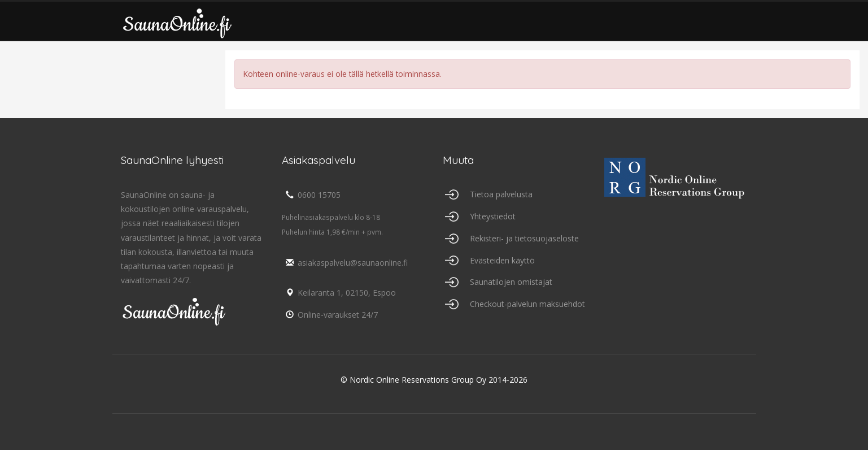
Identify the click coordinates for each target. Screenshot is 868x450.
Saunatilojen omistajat (511, 282)
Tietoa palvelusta (501, 194)
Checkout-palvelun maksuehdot (527, 304)
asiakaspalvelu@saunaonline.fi (345, 263)
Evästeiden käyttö (502, 260)
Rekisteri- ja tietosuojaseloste (524, 238)
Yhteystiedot (493, 216)
